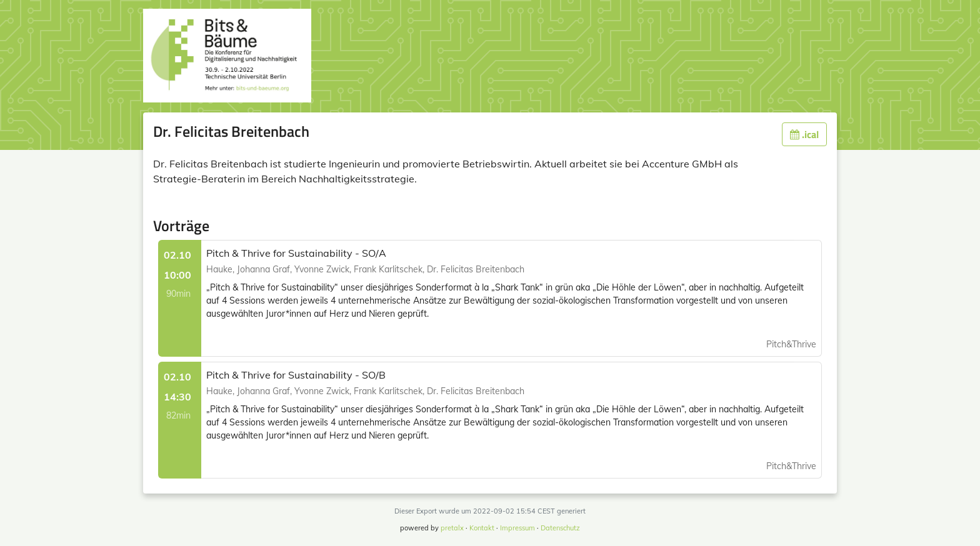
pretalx (452, 528)
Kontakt (482, 528)
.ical (804, 134)
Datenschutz (560, 528)
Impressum (517, 528)
